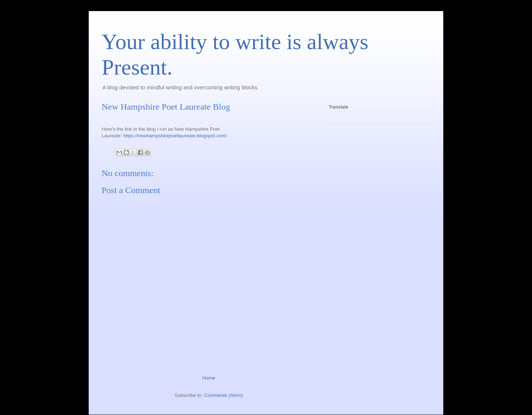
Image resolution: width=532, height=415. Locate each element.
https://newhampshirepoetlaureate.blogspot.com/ (175, 136)
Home (209, 378)
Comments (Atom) (223, 395)
